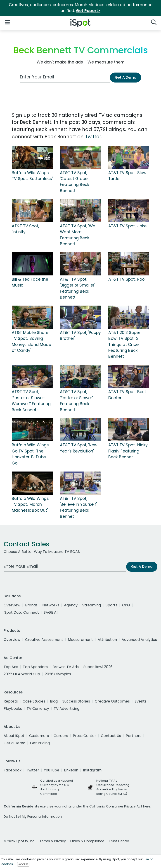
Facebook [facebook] (13, 770)
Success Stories (76, 701)
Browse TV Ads (66, 667)
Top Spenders (35, 667)
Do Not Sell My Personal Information (33, 817)
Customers (39, 736)
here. (147, 806)
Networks (51, 605)
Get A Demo (125, 77)
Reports (11, 701)
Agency (71, 605)
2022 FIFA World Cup (22, 674)
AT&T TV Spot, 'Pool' (127, 279)
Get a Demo (14, 743)
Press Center (84, 736)
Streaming (92, 605)
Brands (31, 605)
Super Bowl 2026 (98, 667)
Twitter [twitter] (33, 770)
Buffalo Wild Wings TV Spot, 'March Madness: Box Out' (30, 505)
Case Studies (34, 701)
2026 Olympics (58, 674)
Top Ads (11, 667)
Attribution (107, 640)
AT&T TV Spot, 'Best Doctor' (127, 395)
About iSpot (14, 736)
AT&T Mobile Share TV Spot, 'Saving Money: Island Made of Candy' (31, 342)
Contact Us (111, 736)
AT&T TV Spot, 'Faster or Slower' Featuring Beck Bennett (76, 401)
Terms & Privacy (53, 841)
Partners (134, 736)
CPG (126, 605)
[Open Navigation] (7, 22)
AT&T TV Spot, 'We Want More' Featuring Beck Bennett (78, 235)
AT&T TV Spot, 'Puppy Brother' (80, 336)
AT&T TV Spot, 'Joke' (128, 226)
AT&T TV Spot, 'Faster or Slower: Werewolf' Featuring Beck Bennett (31, 401)
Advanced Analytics (139, 640)
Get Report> (88, 11)
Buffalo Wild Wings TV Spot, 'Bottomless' (32, 176)
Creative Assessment (44, 640)
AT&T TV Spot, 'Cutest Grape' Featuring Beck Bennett (75, 182)
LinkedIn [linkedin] (71, 770)
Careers (61, 736)
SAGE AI (51, 612)
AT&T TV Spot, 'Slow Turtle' (127, 176)
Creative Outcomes (112, 701)
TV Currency (38, 709)
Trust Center (119, 841)
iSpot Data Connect (21, 612)
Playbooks (13, 709)
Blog (54, 701)
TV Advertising (67, 709)
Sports (111, 605)
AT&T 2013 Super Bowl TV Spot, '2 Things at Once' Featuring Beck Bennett (124, 345)
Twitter (93, 137)
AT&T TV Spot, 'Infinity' (25, 229)
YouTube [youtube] (52, 770)
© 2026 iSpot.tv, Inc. (19, 841)
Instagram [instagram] (92, 770)
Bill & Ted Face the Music (30, 282)
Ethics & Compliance (87, 841)
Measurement (80, 640)
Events (141, 701)
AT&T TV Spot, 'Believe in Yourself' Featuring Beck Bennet (78, 507)
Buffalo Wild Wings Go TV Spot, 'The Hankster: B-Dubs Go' (30, 454)
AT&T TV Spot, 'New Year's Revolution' (79, 448)
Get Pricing (40, 743)
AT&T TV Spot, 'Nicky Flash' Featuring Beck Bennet (128, 451)
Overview (12, 605)
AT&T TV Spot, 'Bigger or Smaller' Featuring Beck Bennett (77, 288)
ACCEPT (23, 864)
